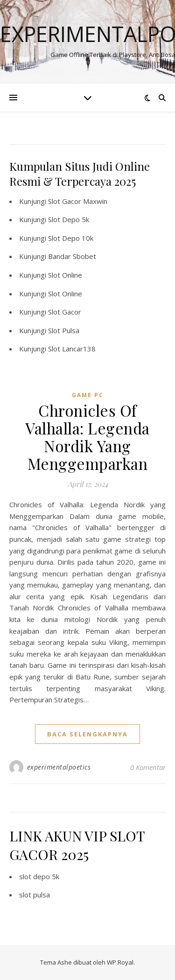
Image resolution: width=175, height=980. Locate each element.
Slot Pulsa (64, 330)
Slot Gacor (65, 312)
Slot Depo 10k (71, 238)
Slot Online (65, 275)
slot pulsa (35, 895)
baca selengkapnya (87, 734)
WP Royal (120, 962)
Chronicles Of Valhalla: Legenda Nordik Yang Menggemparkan (87, 437)
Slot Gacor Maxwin (78, 201)
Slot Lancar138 (72, 349)
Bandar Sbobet (72, 256)
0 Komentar (148, 767)
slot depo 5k (39, 876)
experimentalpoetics (59, 767)
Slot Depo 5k (69, 219)
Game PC (88, 395)
